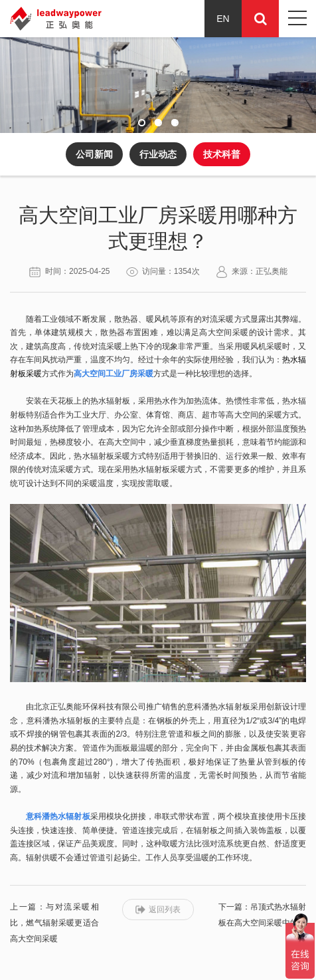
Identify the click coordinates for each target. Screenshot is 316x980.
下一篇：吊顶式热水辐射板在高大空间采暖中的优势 (262, 923)
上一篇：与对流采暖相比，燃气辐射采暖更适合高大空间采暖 (54, 923)
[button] (142, 123)
